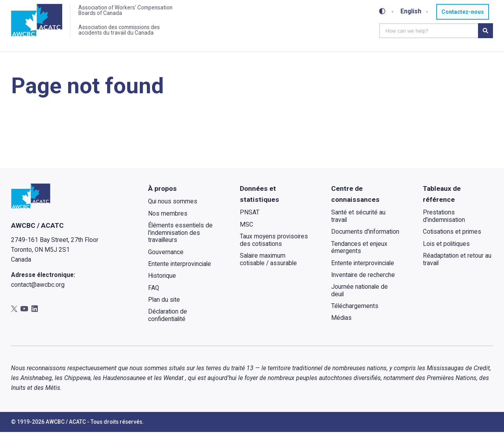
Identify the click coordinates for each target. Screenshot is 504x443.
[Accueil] (37, 21)
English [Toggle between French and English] (411, 11)
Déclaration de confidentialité (168, 327)
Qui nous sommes (173, 213)
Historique (162, 287)
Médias (341, 329)
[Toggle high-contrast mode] (382, 12)
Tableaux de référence (442, 205)
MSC (246, 236)
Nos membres (168, 225)
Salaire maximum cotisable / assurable (268, 270)
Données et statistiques (259, 205)
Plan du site (164, 311)
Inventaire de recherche (363, 286)
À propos (162, 199)
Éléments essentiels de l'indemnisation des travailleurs (180, 244)
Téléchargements (355, 317)
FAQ (154, 299)
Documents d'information (365, 243)
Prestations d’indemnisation (444, 228)
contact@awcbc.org (38, 296)
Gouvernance (166, 263)
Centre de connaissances (355, 205)
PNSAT (249, 224)
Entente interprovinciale (180, 275)
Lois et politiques (446, 255)
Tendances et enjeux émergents (359, 259)
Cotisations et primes (452, 243)
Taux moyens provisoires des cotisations (273, 251)
